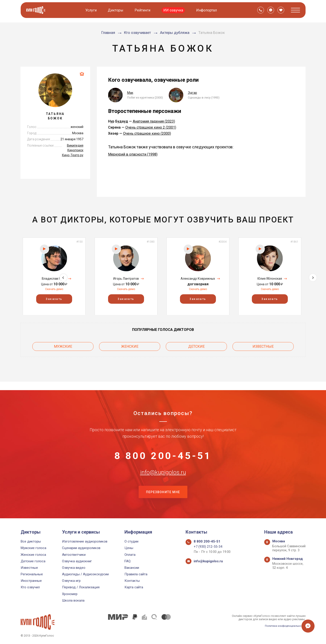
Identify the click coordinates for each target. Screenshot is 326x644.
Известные (263, 345)
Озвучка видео (74, 568)
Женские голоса (33, 555)
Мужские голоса (33, 548)
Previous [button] (13, 276)
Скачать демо (54, 289)
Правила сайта (136, 574)
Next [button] (313, 276)
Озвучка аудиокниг (77, 561)
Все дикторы (31, 541)
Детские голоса (33, 561)
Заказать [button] (54, 299)
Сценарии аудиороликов (81, 548)
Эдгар (192, 93)
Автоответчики (74, 555)
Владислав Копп (54, 279)
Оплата (130, 555)
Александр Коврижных (198, 279)
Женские (130, 345)
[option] (54, 276)
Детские (196, 345)
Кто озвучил (30, 587)
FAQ (128, 561)
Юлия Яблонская (270, 279)
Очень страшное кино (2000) (147, 133)
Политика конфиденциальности (284, 626)
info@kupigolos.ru (163, 469)
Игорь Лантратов (126, 279)
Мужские (63, 345)
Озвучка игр (71, 581)
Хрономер (70, 594)
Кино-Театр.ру (73, 155)
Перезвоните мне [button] (163, 492)
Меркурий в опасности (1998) (133, 154)
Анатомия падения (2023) (154, 121)
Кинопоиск (75, 150)
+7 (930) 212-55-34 (208, 547)
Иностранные (31, 581)
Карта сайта (134, 587)
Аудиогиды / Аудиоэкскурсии (85, 574)
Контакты (132, 581)
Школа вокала (73, 600)
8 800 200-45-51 (163, 447)
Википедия (75, 145)
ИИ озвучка (174, 10)
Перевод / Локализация (81, 587)
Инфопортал (207, 10)
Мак (130, 93)
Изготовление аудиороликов (85, 541)
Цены (129, 548)
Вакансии (132, 568)
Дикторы (116, 10)
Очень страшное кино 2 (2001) (151, 127)
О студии (131, 541)
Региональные (32, 574)
